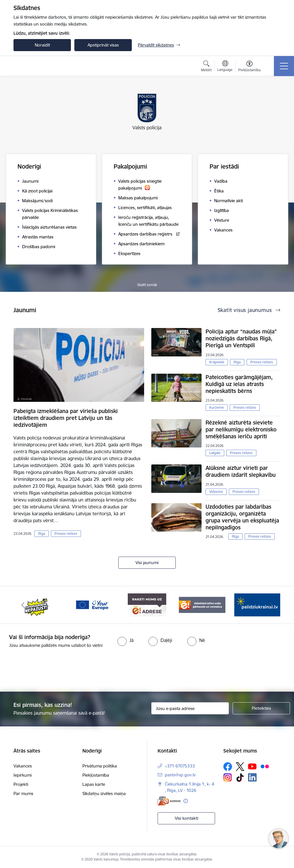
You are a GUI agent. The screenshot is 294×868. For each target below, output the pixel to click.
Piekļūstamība (96, 775)
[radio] (125, 640)
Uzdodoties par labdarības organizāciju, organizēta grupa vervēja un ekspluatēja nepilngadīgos (242, 517)
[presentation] (147, 670)
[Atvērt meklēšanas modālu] (206, 67)
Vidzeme (216, 492)
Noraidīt (42, 45)
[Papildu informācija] (186, 801)
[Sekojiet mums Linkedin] (252, 778)
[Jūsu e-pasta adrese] (190, 708)
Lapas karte (94, 784)
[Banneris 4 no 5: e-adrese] (147, 604)
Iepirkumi (23, 775)
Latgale (215, 453)
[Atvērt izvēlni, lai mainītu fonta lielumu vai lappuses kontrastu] (249, 67)
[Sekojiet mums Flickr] (265, 766)
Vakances (23, 766)
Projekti (21, 784)
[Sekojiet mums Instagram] (228, 777)
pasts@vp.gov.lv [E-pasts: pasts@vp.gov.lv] (180, 775)
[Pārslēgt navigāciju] (284, 66)
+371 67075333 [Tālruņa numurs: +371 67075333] (180, 766)
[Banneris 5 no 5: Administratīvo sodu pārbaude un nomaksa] (202, 604)
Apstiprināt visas (103, 45)
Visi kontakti (186, 818)
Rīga (42, 534)
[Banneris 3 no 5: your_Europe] (92, 604)
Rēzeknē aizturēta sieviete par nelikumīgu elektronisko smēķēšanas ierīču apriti (241, 429)
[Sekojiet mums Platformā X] (240, 767)
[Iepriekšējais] (23, 605)
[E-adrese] (169, 801)
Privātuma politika (100, 766)
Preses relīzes (66, 534)
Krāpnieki (217, 362)
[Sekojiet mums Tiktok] (240, 778)
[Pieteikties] (261, 708)
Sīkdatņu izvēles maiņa (104, 793)
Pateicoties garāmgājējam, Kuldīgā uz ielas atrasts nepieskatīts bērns (239, 384)
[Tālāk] (271, 605)
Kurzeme (217, 407)
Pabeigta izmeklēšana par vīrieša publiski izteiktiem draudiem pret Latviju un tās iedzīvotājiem (66, 418)
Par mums (23, 793)
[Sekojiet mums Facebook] (228, 767)
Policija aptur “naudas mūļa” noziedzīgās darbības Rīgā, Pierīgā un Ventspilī (241, 338)
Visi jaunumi (147, 563)
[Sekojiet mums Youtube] (252, 766)
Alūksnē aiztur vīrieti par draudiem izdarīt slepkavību (241, 471)
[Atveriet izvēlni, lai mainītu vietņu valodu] (225, 67)
